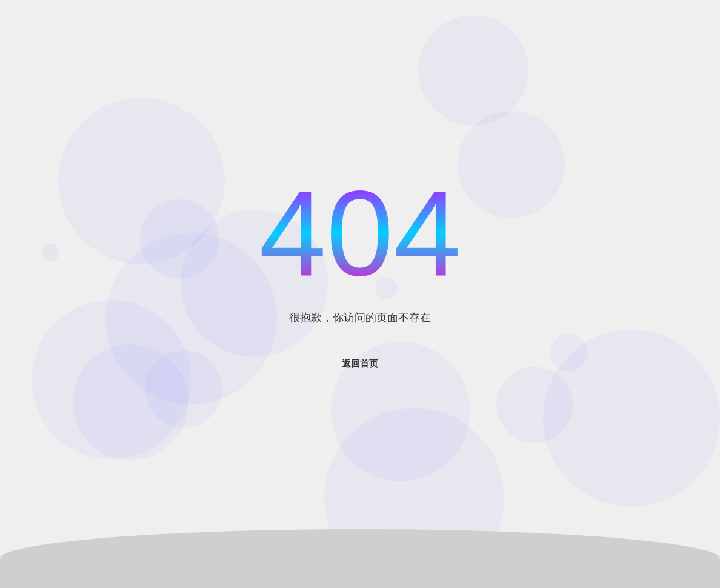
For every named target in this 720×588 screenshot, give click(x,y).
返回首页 (360, 363)
